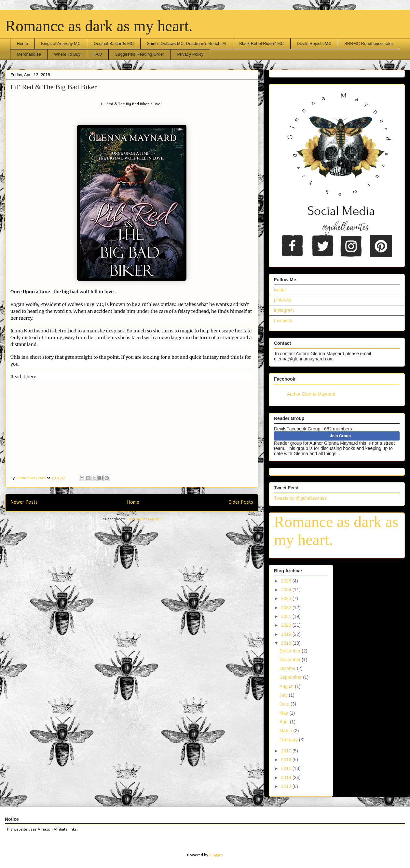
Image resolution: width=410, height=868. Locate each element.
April (285, 722)
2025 (287, 581)
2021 (287, 616)
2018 (287, 643)
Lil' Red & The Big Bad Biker (54, 87)
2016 (287, 760)
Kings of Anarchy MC (61, 43)
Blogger (216, 855)
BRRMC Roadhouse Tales (369, 43)
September (291, 677)
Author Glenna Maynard (311, 394)
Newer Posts (24, 502)
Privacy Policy (190, 54)
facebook (283, 321)
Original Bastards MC (114, 43)
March (287, 731)
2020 (287, 625)
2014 (287, 777)
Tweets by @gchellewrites (300, 498)
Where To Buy (67, 54)
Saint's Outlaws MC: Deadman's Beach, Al (186, 43)
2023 (287, 598)
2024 (287, 590)
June (285, 704)
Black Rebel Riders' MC (261, 43)
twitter (280, 290)
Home (23, 43)
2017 (287, 751)
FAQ (98, 54)
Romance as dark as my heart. (99, 26)
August (287, 686)
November (291, 660)
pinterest (283, 300)
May (284, 713)
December (291, 651)
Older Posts (241, 502)
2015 (287, 768)
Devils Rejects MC (314, 43)
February (289, 740)
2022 (287, 608)
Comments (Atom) (144, 519)
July (284, 695)
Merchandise (29, 54)
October (288, 668)
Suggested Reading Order (139, 54)
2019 (287, 634)
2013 (287, 786)
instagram (284, 310)
